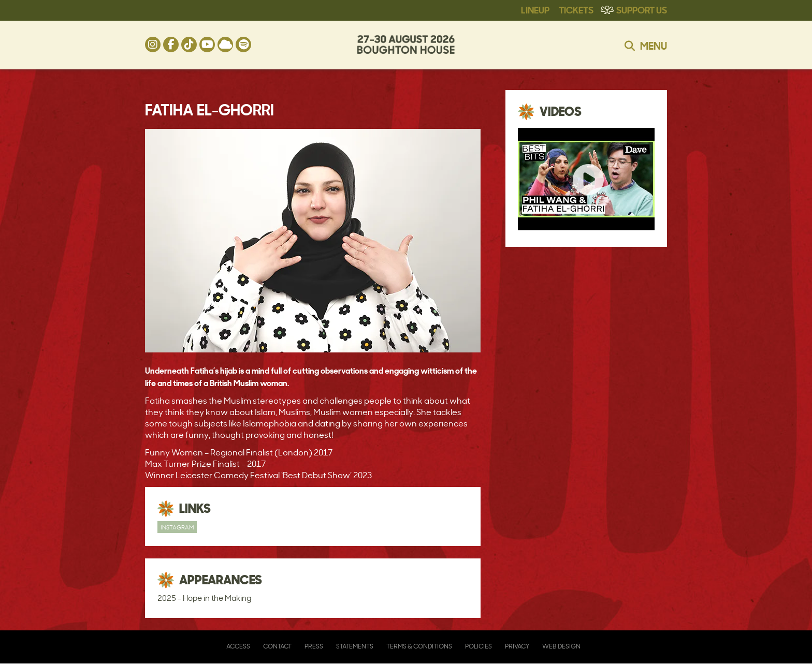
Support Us (642, 9)
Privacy (517, 646)
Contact (277, 646)
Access (238, 646)
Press (314, 646)
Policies (479, 646)
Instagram (177, 527)
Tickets (576, 9)
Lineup (535, 9)
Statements (355, 646)
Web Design (561, 646)
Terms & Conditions (419, 646)
